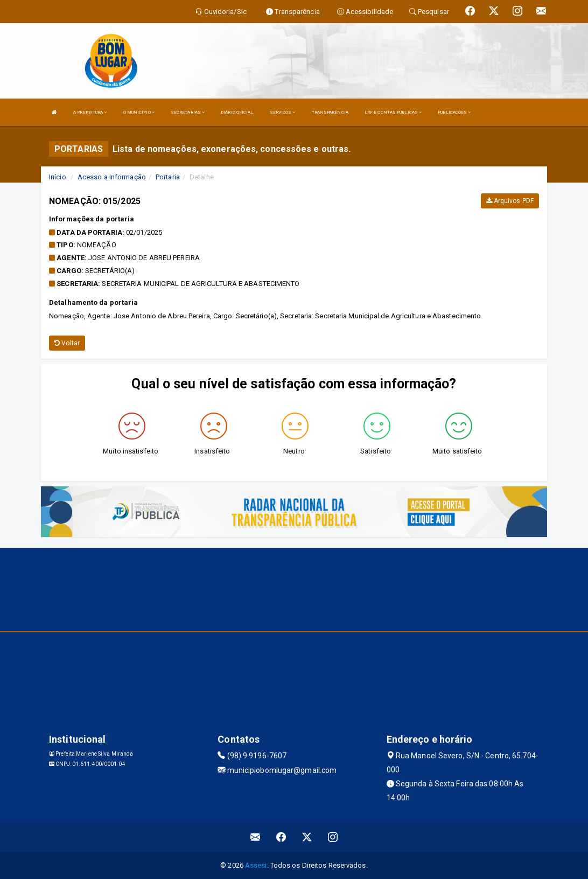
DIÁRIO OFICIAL (237, 112)
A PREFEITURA (90, 112)
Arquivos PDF (510, 201)
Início (58, 177)
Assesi (256, 865)
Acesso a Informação (112, 177)
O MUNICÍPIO (139, 112)
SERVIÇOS (283, 112)
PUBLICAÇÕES (454, 112)
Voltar (67, 343)
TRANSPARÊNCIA (330, 112)
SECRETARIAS (188, 112)
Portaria (168, 177)
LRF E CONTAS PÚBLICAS (393, 112)
